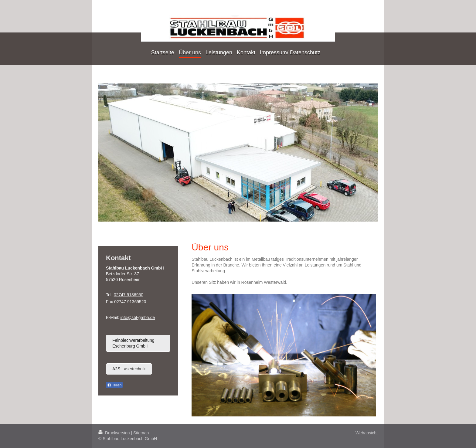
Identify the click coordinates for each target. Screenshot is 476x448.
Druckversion (115, 433)
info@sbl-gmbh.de (138, 317)
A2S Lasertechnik (129, 369)
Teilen (114, 385)
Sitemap (141, 433)
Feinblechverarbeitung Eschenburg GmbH (133, 343)
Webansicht (367, 433)
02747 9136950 (129, 295)
